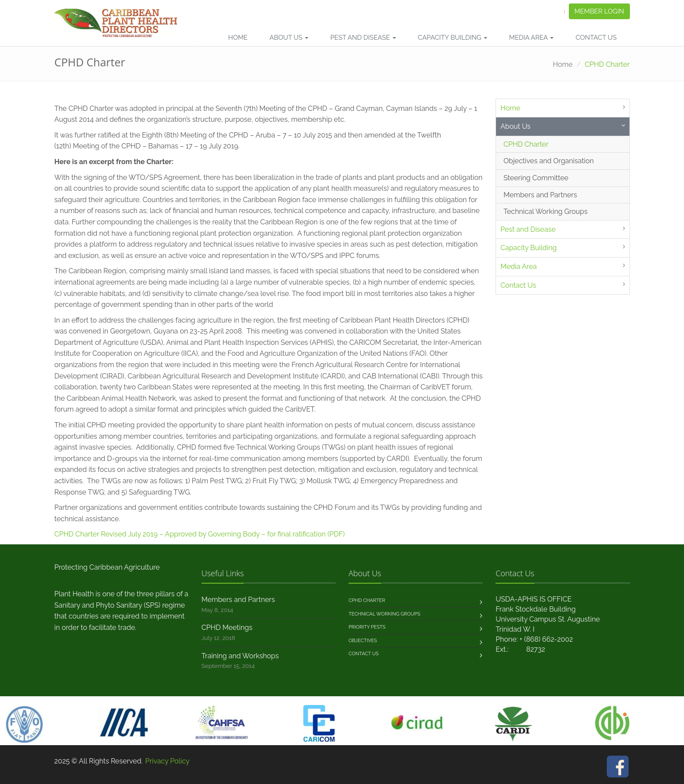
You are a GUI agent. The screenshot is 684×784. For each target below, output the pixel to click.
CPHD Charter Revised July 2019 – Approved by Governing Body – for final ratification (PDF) (200, 534)
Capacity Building (453, 38)
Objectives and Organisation (549, 161)
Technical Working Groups (545, 211)
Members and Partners (540, 195)
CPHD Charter (526, 144)
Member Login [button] (599, 11)
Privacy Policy (168, 761)
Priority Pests (367, 627)
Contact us (364, 654)
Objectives (363, 641)
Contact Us (596, 38)
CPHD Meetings (227, 628)
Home (238, 38)
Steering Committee (536, 178)
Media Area (531, 38)
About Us (289, 38)
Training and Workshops (240, 656)
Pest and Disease (363, 38)
